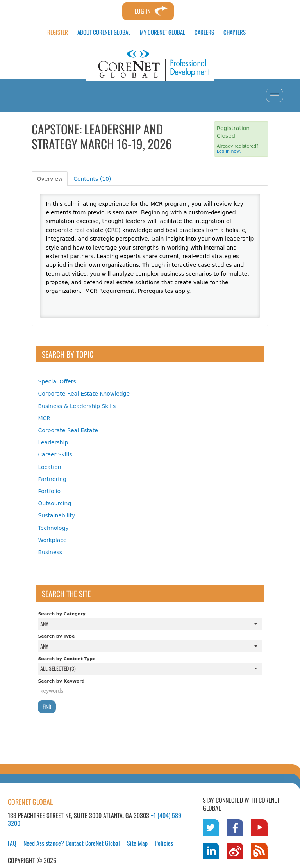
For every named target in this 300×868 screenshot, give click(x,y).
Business (50, 552)
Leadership (53, 442)
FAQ (12, 843)
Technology (53, 528)
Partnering (52, 479)
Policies (164, 843)
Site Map (137, 843)
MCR (44, 418)
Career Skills (55, 454)
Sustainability (56, 515)
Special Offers (57, 381)
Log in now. (229, 151)
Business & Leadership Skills (77, 406)
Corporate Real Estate (68, 430)
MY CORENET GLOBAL (162, 32)
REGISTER (58, 32)
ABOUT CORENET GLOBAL (104, 32)
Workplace (52, 540)
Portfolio (49, 491)
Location (49, 467)
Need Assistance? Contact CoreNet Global (72, 843)
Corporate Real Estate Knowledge (84, 394)
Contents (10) (92, 179)
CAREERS (204, 32)
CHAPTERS (235, 32)
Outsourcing (54, 503)
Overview (50, 179)
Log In (143, 11)
